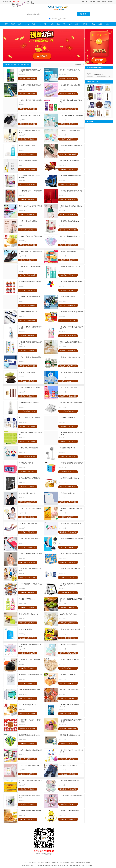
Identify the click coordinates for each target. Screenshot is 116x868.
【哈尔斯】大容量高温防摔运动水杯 (30, 85)
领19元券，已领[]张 (27, 320)
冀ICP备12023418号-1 (86, 866)
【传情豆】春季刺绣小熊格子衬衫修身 (31, 554)
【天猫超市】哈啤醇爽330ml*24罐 (70, 357)
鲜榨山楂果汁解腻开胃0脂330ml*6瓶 (30, 282)
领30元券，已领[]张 (27, 184)
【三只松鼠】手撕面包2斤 (68, 675)
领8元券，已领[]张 (27, 532)
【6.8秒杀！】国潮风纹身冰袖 (28, 523)
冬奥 (107, 24)
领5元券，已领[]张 (68, 79)
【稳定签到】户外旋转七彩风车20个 (71, 282)
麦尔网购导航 (15, 2)
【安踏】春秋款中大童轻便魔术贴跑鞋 (71, 538)
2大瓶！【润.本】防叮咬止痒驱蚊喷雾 (71, 115)
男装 (46, 24)
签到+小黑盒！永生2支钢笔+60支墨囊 (31, 206)
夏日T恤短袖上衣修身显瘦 (27, 493)
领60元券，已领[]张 (68, 774)
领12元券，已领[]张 (27, 668)
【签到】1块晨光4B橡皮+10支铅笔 (30, 387)
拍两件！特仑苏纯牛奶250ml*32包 (30, 418)
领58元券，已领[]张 (68, 336)
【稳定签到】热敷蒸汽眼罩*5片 (29, 221)
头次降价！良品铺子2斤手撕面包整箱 (30, 236)
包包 (52, 24)
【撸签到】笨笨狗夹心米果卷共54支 (30, 811)
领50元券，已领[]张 (27, 169)
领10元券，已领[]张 (27, 94)
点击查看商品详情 (98, 75)
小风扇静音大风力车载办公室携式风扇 (31, 675)
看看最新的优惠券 (79, 65)
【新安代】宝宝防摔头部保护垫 (69, 811)
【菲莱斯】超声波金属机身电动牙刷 (71, 191)
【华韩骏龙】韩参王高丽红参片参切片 (71, 312)
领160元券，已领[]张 (68, 729)
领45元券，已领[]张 (68, 230)
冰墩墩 (100, 24)
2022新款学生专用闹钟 (26, 463)
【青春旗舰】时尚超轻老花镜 (28, 312)
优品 (34, 24)
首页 (6, 24)
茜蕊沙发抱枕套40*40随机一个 (28, 372)
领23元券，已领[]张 (27, 351)
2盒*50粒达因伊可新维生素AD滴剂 (30, 690)
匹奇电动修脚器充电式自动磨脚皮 (29, 402)
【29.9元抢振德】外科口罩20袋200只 (30, 266)
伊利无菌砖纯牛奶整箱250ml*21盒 (70, 735)
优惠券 (99, 2)
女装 (40, 24)
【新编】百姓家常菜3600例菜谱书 (70, 629)
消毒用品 (84, 24)
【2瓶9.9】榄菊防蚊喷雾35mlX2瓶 (70, 266)
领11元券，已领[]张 (27, 79)
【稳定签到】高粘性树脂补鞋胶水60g (71, 372)
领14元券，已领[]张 (68, 487)
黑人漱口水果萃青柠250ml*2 (28, 599)
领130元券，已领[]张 (68, 109)
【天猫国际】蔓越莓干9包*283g (69, 221)
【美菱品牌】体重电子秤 (67, 493)
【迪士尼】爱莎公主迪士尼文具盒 (70, 85)
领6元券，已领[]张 (27, 230)
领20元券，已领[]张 (27, 154)
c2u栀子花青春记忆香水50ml (68, 614)
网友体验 (92, 2)
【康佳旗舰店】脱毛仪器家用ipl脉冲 (71, 145)
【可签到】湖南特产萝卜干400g (69, 659)
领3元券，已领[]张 (27, 109)
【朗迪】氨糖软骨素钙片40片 (69, 387)
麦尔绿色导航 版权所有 (71, 866)
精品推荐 (110, 2)
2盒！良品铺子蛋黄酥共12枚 (28, 705)
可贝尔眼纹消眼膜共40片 (27, 629)
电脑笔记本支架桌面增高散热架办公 (71, 402)
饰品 (70, 24)
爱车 (58, 24)
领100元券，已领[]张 (68, 154)
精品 (20, 24)
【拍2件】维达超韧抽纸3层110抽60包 (71, 554)
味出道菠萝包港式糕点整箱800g (69, 478)
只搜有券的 (54, 19)
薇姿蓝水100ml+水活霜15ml (28, 145)
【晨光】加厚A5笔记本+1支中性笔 (30, 538)
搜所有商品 (63, 19)
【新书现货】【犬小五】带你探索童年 (31, 191)
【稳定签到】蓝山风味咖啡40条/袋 (70, 176)
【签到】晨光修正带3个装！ (68, 297)
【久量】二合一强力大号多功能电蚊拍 (31, 508)
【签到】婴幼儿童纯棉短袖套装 (29, 448)
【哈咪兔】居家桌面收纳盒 (68, 251)
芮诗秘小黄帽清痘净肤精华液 (28, 161)
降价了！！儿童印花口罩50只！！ (70, 236)
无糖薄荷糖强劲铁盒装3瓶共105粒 (29, 735)
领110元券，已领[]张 (27, 577)
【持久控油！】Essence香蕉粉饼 (70, 780)
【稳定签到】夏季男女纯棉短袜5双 (30, 115)
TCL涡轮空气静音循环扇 (67, 448)
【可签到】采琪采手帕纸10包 (69, 644)
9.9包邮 (104, 2)
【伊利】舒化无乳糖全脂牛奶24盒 (70, 569)
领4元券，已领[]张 (68, 169)
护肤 (64, 24)
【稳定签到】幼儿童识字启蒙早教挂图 (31, 750)
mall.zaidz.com (43, 866)
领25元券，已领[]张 (27, 804)
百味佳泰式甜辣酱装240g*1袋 (69, 690)
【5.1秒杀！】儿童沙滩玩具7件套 (70, 130)
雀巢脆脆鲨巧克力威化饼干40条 (69, 161)
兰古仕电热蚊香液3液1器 (67, 418)
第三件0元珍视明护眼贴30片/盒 (29, 614)
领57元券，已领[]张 (68, 215)
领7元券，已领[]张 (68, 124)
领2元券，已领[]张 (27, 124)
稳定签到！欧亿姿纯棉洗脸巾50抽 (70, 70)
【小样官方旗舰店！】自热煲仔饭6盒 (30, 584)
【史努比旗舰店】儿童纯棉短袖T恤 (70, 523)
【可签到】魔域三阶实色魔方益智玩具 (71, 463)
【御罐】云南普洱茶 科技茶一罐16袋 (71, 795)
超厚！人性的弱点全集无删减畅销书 (30, 478)
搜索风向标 (85, 2)
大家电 (92, 24)
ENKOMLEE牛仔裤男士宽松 (68, 765)
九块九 (27, 24)
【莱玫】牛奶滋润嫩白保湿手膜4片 (30, 765)
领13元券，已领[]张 (68, 94)
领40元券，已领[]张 (27, 139)
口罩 (76, 24)
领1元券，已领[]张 (68, 260)
